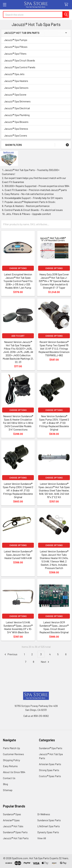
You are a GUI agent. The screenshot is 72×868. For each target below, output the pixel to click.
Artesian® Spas (11, 820)
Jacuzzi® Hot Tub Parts (16, 838)
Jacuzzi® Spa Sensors (16, 88)
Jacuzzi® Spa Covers (16, 135)
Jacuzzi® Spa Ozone (15, 94)
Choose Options (18, 268)
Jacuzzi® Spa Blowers (16, 122)
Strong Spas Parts (49, 770)
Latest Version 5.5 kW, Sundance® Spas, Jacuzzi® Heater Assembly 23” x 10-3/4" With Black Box (18, 627)
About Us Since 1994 (14, 772)
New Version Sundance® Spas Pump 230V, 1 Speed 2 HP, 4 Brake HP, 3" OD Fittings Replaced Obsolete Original (54, 423)
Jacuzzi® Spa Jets (14, 74)
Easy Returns (10, 766)
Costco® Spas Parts (50, 776)
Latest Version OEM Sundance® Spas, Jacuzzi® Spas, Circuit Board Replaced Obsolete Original (54, 627)
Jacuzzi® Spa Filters (15, 54)
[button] (67, 145)
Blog (5, 784)
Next (45, 662)
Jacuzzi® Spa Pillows (16, 47)
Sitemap (8, 790)
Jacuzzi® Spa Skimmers (17, 101)
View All (42, 838)
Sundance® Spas (12, 814)
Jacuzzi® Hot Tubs (13, 826)
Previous (10, 654)
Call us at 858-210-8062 (36, 716)
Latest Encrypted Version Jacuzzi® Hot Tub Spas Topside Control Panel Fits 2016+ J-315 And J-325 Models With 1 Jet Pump (18, 281)
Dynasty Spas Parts (48, 832)
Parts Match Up (11, 748)
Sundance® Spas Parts (15, 832)
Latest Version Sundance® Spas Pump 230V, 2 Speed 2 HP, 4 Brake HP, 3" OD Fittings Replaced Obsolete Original (18, 490)
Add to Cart (18, 336)
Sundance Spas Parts (49, 820)
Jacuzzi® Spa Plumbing (17, 115)
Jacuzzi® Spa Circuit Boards (20, 60)
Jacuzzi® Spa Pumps (16, 40)
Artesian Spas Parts (50, 764)
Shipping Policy (11, 760)
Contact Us (9, 778)
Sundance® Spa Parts (51, 748)
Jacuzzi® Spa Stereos (16, 129)
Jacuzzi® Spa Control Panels (20, 67)
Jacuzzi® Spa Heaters (16, 81)
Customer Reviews (13, 754)
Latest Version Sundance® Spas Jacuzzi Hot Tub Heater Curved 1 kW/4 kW (18, 555)
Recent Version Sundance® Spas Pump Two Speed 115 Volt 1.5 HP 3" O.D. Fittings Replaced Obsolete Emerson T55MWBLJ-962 (54, 349)
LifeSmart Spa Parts (49, 826)
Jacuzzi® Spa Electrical (17, 108)
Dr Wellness (44, 814)
